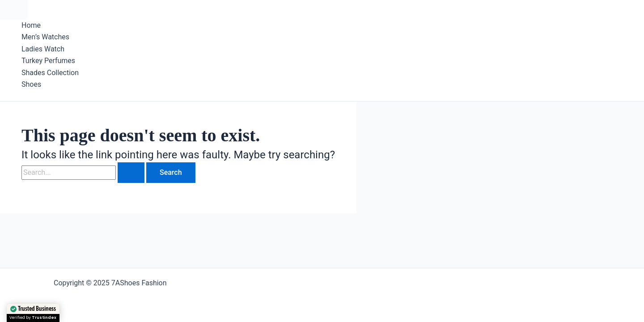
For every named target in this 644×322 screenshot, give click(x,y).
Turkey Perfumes (48, 61)
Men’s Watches (45, 37)
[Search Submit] (131, 173)
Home (31, 25)
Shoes (31, 84)
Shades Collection (50, 73)
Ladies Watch (43, 49)
